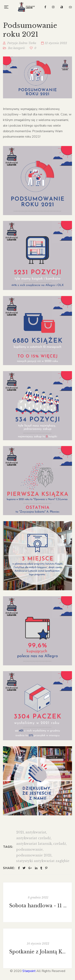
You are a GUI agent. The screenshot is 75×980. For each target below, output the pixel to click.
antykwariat (36, 832)
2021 (20, 832)
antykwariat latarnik (34, 844)
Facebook (45, 7)
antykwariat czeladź (33, 838)
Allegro (62, 7)
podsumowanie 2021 (34, 855)
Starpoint (29, 971)
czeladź (60, 844)
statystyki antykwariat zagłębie (43, 861)
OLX (70, 7)
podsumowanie (29, 849)
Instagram (53, 7)
